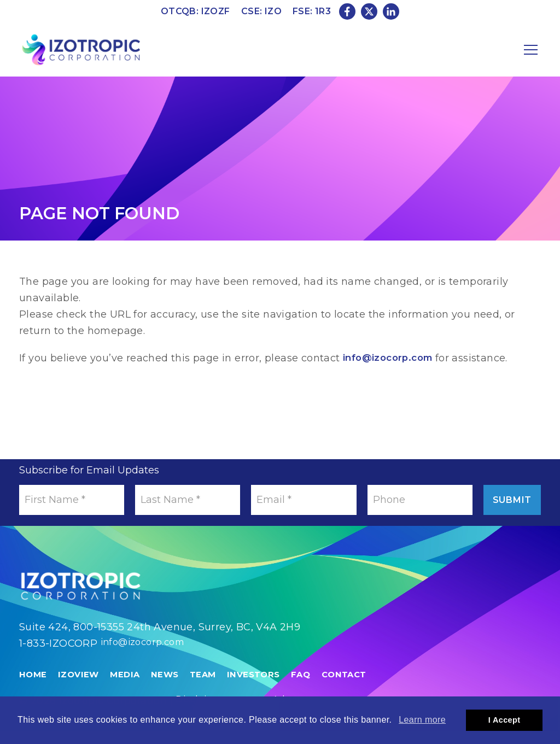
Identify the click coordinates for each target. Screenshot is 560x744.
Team (211, 687)
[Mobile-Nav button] (531, 50)
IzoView (81, 687)
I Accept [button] (504, 720)
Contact (358, 687)
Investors (264, 687)
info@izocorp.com (391, 358)
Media (129, 687)
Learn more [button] (422, 720)
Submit (503, 500)
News (171, 687)
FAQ (313, 687)
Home (34, 687)
